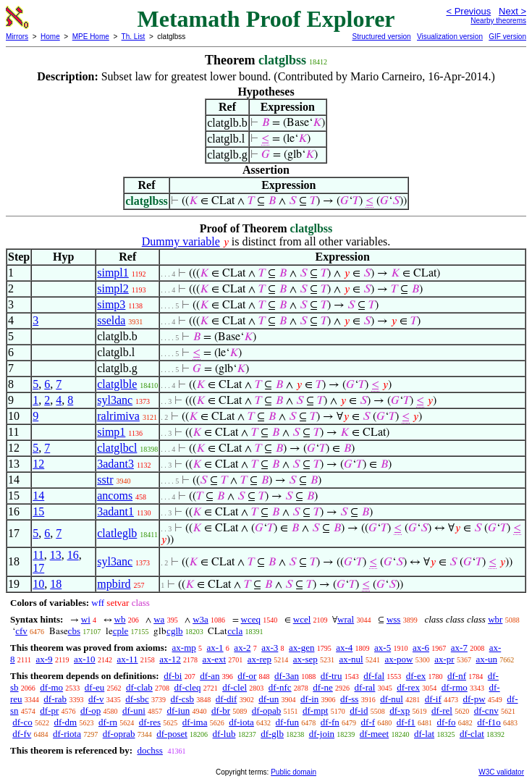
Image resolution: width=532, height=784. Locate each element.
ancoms (115, 496)
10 (38, 584)
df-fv (22, 734)
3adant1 (115, 511)
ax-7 (459, 648)
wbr (495, 619)
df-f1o (489, 722)
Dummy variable (181, 241)
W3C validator (501, 772)
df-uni (134, 711)
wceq (251, 619)
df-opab (266, 711)
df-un (269, 699)
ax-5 (383, 648)
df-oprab (119, 734)
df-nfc (280, 687)
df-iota (241, 722)
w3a (200, 619)
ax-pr (444, 659)
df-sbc (137, 699)
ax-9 (45, 659)
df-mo (51, 687)
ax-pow (398, 659)
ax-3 (270, 648)
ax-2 (242, 648)
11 (38, 555)
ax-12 (170, 659)
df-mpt (315, 711)
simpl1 (113, 273)
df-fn (330, 722)
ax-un (486, 659)
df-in (309, 699)
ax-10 (85, 659)
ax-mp (184, 648)
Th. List (134, 37)
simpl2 (113, 288)
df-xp (400, 711)
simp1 (111, 432)
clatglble (117, 384)
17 (38, 568)
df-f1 (406, 722)
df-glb (272, 734)
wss (394, 619)
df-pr (49, 711)
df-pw (474, 699)
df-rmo (455, 687)
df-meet (374, 734)
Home (50, 37)
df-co (22, 722)
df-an (210, 676)
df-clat (472, 734)
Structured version (381, 37)
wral (346, 619)
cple (121, 631)
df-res (150, 722)
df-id (359, 711)
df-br (221, 711)
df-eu (94, 687)
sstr (105, 480)
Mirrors (17, 37)
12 (38, 464)
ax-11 (127, 659)
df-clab (139, 687)
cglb (174, 631)
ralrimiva (118, 416)
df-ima (195, 722)
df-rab (55, 699)
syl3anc (115, 400)
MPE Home (91, 37)
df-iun (179, 711)
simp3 (111, 304)
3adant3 (115, 464)
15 (38, 511)
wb (120, 619)
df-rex (408, 687)
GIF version (507, 37)
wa (159, 619)
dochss (149, 750)
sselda (111, 320)
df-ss (349, 699)
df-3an (287, 676)
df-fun (288, 722)
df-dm (65, 722)
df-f (368, 722)
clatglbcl (117, 448)
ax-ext (214, 659)
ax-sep (305, 659)
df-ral (365, 687)
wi (86, 619)
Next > (512, 11)
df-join (322, 734)
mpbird (114, 584)
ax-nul (351, 659)
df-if (433, 699)
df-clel (235, 687)
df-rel (442, 711)
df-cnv (486, 711)
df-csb (183, 699)
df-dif (227, 699)
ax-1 (215, 648)
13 (56, 555)
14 (38, 496)
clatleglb (117, 533)
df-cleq (188, 687)
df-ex (416, 676)
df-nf (457, 676)
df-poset (172, 734)
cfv (21, 631)
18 (56, 584)
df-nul (392, 699)
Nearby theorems (498, 21)
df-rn (108, 722)
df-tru (332, 676)
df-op (90, 711)
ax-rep (259, 659)
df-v (96, 699)
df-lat (424, 734)
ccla (235, 631)
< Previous (468, 11)
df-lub (224, 734)
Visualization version (450, 37)
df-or (247, 676)
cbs (74, 631)
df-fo (447, 722)
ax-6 (421, 648)
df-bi (173, 676)
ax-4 (344, 648)
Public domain (294, 772)
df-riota (67, 734)
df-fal (374, 676)
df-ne (322, 687)
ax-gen (301, 648)
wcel (302, 619)
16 (73, 555)
